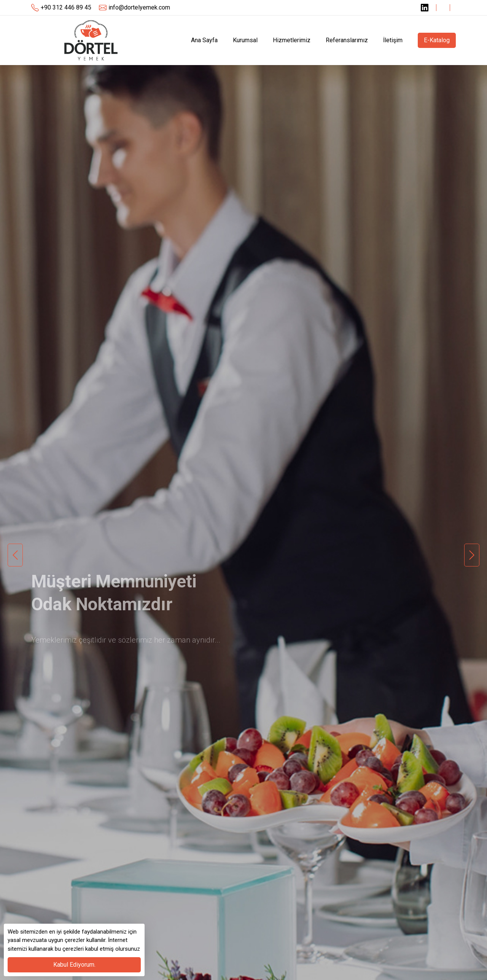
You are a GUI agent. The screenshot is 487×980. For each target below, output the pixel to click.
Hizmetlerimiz (292, 40)
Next (472, 555)
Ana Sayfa (204, 40)
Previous (15, 555)
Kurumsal (245, 40)
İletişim (393, 40)
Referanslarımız (347, 40)
